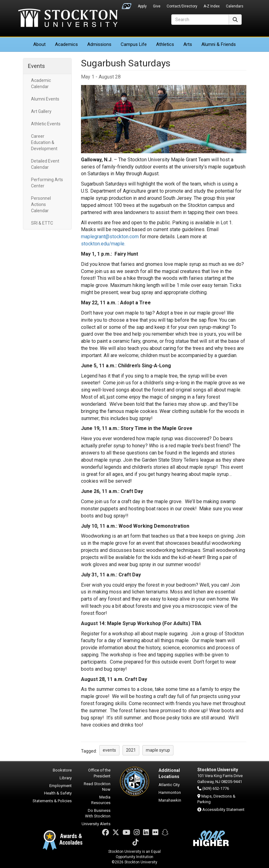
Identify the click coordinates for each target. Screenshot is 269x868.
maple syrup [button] (158, 750)
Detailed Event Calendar (45, 164)
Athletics (165, 44)
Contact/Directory (182, 6)
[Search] (200, 20)
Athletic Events (46, 124)
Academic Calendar (41, 83)
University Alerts (96, 824)
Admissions (99, 44)
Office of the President (99, 773)
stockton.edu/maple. (103, 244)
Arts (188, 44)
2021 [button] (131, 750)
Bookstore (62, 770)
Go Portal (127, 5)
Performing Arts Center (47, 183)
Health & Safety (58, 793)
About (39, 44)
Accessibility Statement (223, 810)
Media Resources (101, 800)
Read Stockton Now (97, 787)
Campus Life (134, 44)
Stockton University (68, 19)
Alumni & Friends (219, 44)
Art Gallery (41, 111)
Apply (142, 6)
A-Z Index (212, 6)
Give (157, 6)
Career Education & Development (44, 142)
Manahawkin (170, 800)
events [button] (109, 750)
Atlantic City (169, 785)
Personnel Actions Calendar (41, 204)
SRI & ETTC (42, 223)
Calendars (235, 6)
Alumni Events (45, 99)
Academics (66, 44)
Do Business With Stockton (98, 813)
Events (36, 66)
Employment (61, 786)
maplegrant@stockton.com (110, 237)
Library (66, 778)
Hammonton (170, 792)
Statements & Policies (52, 801)
